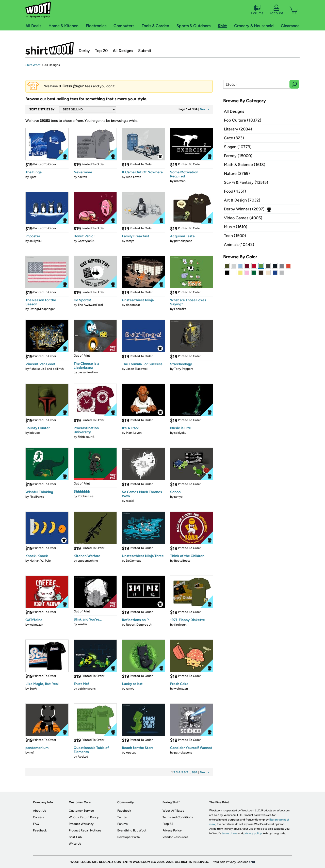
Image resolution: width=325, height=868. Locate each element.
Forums (257, 10)
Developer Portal (129, 837)
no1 (32, 753)
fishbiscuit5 (86, 437)
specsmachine (88, 561)
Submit (145, 51)
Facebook (124, 811)
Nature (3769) (237, 173)
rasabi (130, 501)
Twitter (123, 817)
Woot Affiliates (173, 811)
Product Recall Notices (85, 830)
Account (276, 10)
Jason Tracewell (137, 369)
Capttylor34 (86, 241)
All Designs (123, 51)
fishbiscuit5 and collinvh (47, 369)
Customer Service (81, 811)
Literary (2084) (238, 129)
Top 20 (101, 51)
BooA (33, 689)
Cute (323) (234, 138)
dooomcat (133, 305)
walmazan (36, 625)
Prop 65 (168, 824)
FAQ (36, 824)
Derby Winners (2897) (244, 209)
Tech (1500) (235, 236)
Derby (84, 51)
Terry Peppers (184, 369)
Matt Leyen (134, 433)
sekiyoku (36, 241)
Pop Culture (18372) (243, 120)
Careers (38, 817)
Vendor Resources (175, 837)
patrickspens (183, 241)
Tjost (33, 177)
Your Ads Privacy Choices (231, 862)
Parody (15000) (238, 156)
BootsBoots (182, 561)
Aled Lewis (134, 177)
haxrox (82, 177)
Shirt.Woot (50, 48)
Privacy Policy (172, 830)
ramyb (130, 241)
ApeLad (83, 757)
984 (195, 772)
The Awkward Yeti (90, 305)
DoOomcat (133, 561)
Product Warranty (81, 824)
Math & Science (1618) (245, 165)
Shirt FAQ (76, 837)
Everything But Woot (132, 830)
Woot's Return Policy (84, 817)
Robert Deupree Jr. (139, 625)
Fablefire (180, 309)
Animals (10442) (239, 245)
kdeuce (35, 433)
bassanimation (88, 372)
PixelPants (37, 497)
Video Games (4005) (243, 218)
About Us (39, 811)
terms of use (230, 833)
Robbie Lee (86, 496)
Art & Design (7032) (242, 200)
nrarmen (180, 181)
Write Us (75, 844)
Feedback (40, 830)
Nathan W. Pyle (40, 561)
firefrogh (180, 625)
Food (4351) (235, 191)
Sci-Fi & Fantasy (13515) (246, 182)
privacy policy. (253, 833)
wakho (82, 624)
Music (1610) (236, 227)
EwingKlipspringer (42, 309)
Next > (205, 109)
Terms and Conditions (178, 817)
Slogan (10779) (238, 147)
